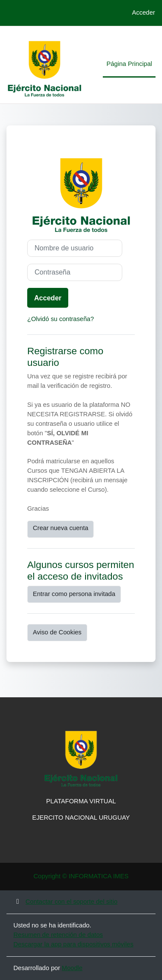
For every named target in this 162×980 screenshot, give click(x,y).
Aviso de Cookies (57, 632)
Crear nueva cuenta (60, 528)
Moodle (72, 968)
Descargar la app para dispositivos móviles (73, 944)
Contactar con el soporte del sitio (65, 902)
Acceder (143, 12)
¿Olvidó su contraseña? (60, 319)
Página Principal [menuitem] (129, 64)
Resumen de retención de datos (58, 935)
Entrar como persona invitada (74, 594)
